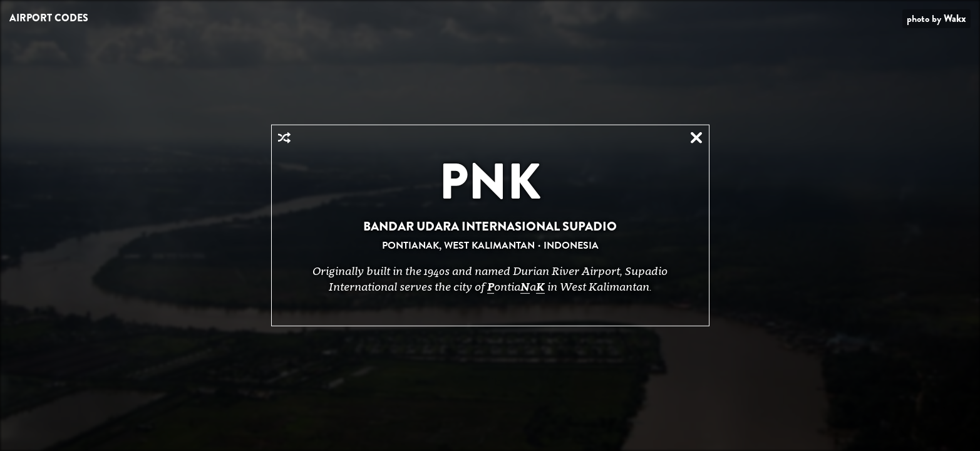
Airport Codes (49, 18)
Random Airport (284, 138)
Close (696, 138)
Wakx (955, 18)
